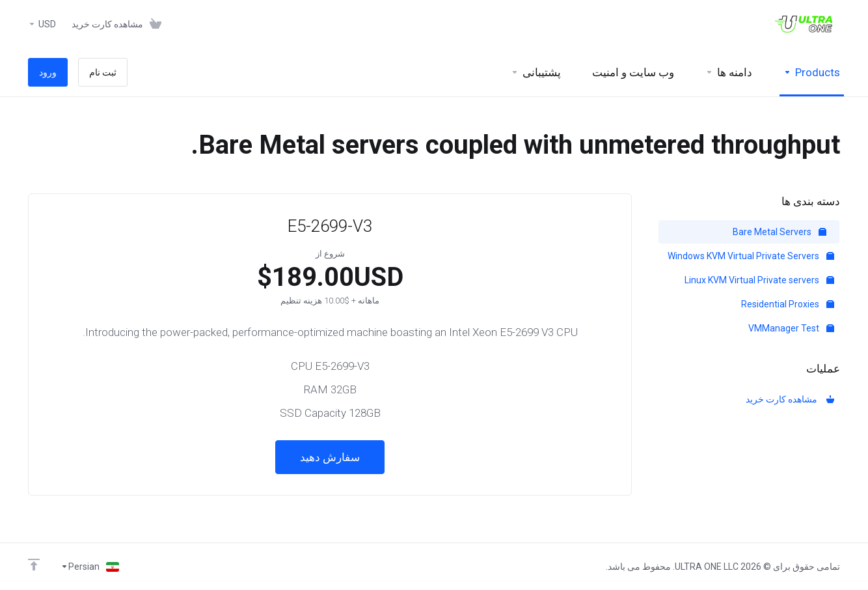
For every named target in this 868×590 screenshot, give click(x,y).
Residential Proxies (788, 304)
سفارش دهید (330, 457)
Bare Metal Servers (780, 232)
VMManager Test (791, 328)
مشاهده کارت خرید (790, 399)
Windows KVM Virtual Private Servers (751, 256)
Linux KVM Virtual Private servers (759, 280)
